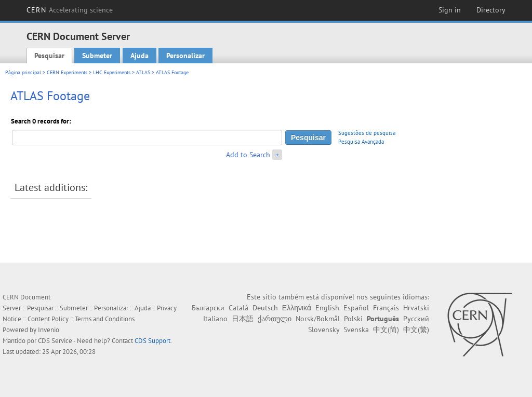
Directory (491, 10)
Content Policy (48, 319)
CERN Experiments (67, 72)
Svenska (356, 330)
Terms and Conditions (105, 319)
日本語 (243, 319)
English (327, 308)
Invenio (49, 330)
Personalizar (185, 56)
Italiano (215, 319)
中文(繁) (416, 330)
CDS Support (152, 341)
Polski (353, 319)
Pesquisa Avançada (361, 142)
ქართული (275, 319)
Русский (416, 319)
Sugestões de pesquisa (367, 133)
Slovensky (324, 330)
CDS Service (55, 341)
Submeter (97, 56)
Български (208, 308)
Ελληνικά (297, 308)
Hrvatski (416, 308)
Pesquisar (49, 56)
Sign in (450, 10)
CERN (70, 10)
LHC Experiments (112, 72)
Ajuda (139, 56)
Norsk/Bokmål (318, 319)
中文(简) (386, 330)
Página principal (23, 72)
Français (386, 308)
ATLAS (143, 72)
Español (356, 308)
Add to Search (248, 155)
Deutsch (265, 308)
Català (238, 308)
